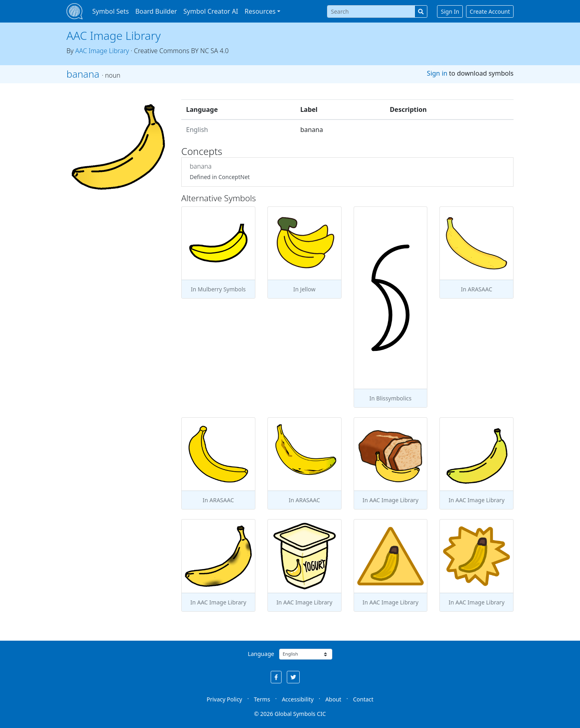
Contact (363, 699)
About (333, 699)
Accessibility (298, 699)
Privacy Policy (224, 699)
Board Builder (156, 11)
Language (261, 654)
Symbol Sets (111, 11)
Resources (260, 11)
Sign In (450, 11)
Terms (262, 699)
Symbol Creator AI (211, 11)
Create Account (490, 11)
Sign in (437, 73)
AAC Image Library (114, 35)
